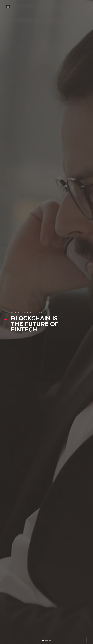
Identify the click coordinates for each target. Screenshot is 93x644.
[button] (43, 641)
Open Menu (8, 7)
